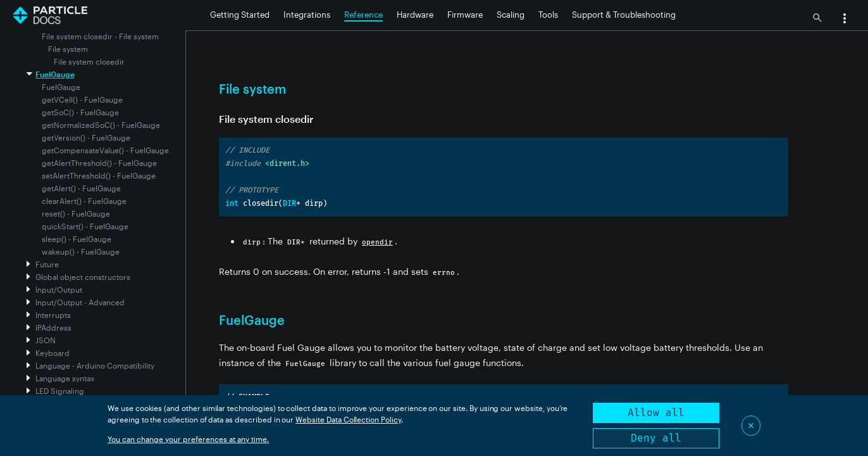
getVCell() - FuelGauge (82, 99)
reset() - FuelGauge (76, 213)
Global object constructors (83, 277)
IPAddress (53, 327)
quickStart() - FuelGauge (85, 226)
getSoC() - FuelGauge (80, 112)
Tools (548, 15)
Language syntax (65, 378)
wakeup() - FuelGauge (81, 251)
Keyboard (53, 353)
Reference (363, 15)
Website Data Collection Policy (348, 419)
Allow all (656, 413)
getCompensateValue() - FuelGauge (105, 150)
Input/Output (59, 289)
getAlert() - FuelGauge (81, 188)
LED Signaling (60, 391)
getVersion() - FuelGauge (86, 137)
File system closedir (89, 61)
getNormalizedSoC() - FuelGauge (101, 125)
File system (68, 49)
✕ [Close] (751, 425)
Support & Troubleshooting (624, 15)
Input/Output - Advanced (80, 302)
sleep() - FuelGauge (77, 239)
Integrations (307, 15)
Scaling (511, 15)
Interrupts (53, 315)
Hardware (415, 15)
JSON (46, 340)
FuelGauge (55, 74)
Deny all (656, 438)
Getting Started (240, 15)
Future (47, 264)
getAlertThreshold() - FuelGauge (99, 163)
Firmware (465, 15)
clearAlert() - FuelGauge (84, 201)
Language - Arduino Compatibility (95, 365)
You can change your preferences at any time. (188, 439)
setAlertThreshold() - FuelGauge (99, 175)
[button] (845, 20)
